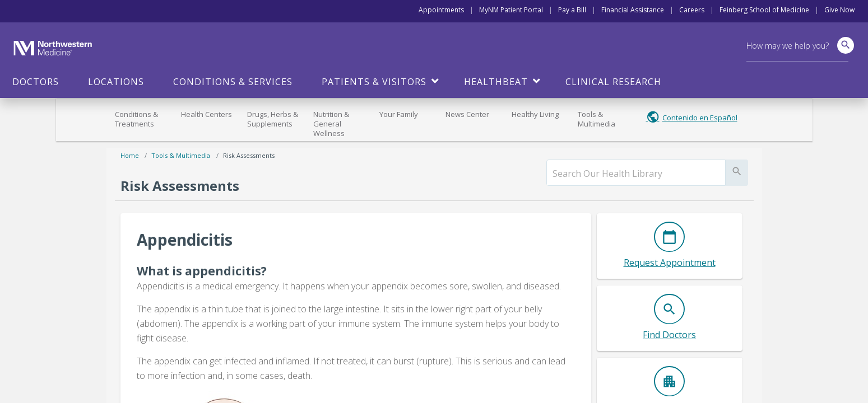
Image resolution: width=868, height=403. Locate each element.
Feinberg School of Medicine (764, 10)
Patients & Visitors (374, 82)
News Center (467, 114)
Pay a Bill (572, 10)
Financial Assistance (633, 10)
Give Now (839, 10)
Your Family (399, 114)
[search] (636, 174)
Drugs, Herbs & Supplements (273, 119)
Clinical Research (613, 82)
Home (130, 155)
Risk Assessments (249, 155)
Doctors (36, 82)
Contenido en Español (700, 118)
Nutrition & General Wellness (331, 124)
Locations (116, 82)
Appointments (441, 10)
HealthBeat (496, 82)
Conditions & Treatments (136, 119)
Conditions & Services (233, 82)
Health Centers (206, 114)
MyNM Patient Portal (511, 10)
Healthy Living (535, 114)
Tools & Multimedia (597, 119)
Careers (692, 10)
